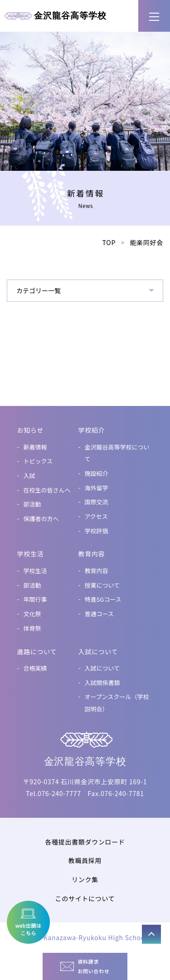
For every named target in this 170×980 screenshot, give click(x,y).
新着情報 (35, 447)
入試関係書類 (102, 683)
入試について (102, 668)
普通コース (99, 614)
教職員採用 (85, 860)
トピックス (38, 461)
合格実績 (35, 668)
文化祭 (32, 614)
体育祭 (32, 628)
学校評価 (97, 531)
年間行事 (35, 599)
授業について (102, 585)
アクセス (96, 516)
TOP (109, 242)
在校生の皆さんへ (47, 490)
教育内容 (97, 571)
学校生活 (35, 571)
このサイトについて (85, 898)
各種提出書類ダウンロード (85, 842)
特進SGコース (103, 599)
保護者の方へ (41, 519)
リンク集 (85, 879)
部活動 (32, 504)
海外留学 (97, 488)
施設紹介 (97, 473)
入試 (29, 476)
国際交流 (97, 502)
